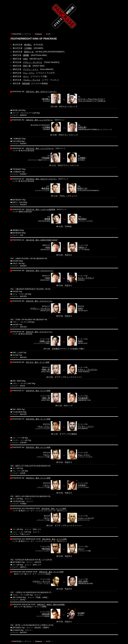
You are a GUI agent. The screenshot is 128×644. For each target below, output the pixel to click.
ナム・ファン (29, 73)
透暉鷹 (26, 55)
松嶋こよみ (45, 341)
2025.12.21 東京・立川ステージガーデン (41, 92)
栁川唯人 (28, 45)
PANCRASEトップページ (22, 34)
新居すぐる (29, 52)
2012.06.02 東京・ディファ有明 (54, 509)
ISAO (25, 59)
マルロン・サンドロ (32, 80)
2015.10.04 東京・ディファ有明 (38, 419)
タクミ (26, 76)
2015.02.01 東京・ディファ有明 (38, 447)
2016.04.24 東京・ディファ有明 (38, 391)
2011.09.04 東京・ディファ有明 (54, 539)
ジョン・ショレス (86, 518)
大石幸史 (82, 485)
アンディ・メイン (31, 69)
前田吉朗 (26, 83)
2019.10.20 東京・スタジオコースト (40, 271)
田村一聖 (27, 66)
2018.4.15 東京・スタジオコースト (39, 332)
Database (38, 34)
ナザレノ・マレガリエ (33, 62)
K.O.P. (48, 34)
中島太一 (82, 247)
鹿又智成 (46, 549)
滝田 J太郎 (83, 581)
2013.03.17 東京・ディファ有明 (38, 478)
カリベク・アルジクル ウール (91, 99)
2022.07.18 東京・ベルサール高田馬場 (41, 210)
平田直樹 (46, 158)
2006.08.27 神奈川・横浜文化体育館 (51, 605)
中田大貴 (82, 127)
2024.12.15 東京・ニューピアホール (40, 148)
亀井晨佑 (46, 188)
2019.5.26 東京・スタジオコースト (39, 301)
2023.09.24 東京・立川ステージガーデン (41, 179)
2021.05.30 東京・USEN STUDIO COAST (42, 240)
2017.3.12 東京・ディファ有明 (38, 362)
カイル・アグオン (85, 278)
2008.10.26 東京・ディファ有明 (51, 572)
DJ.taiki (81, 613)
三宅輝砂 (28, 48)
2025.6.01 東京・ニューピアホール (40, 120)
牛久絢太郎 (83, 398)
